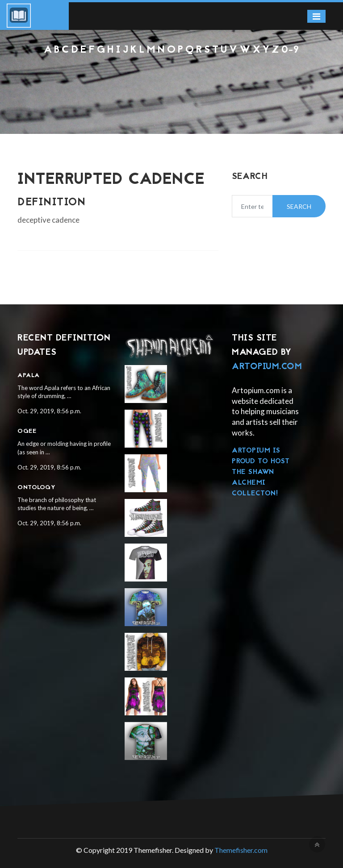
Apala (29, 376)
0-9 (290, 50)
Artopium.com (267, 367)
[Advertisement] (171, 80)
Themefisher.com (241, 850)
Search (299, 206)
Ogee (27, 431)
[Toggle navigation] (316, 16)
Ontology (36, 488)
